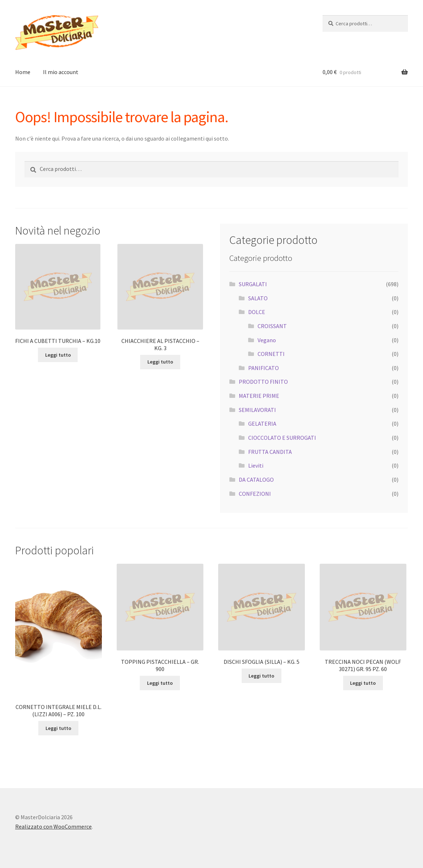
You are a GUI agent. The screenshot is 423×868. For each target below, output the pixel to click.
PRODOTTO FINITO (263, 382)
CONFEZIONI (255, 494)
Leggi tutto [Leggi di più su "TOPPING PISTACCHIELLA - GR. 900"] (160, 683)
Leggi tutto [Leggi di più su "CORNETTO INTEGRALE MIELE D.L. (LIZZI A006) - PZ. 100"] (58, 728)
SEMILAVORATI (257, 410)
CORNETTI (271, 354)
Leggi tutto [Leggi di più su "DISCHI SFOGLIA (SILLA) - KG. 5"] (261, 676)
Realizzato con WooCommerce (53, 826)
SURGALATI (253, 284)
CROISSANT (272, 326)
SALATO (258, 298)
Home (23, 72)
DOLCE (257, 312)
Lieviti (256, 465)
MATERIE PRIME (259, 396)
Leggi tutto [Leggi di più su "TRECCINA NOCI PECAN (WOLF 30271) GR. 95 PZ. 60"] (363, 683)
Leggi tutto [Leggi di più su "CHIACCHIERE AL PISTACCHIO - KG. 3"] (160, 362)
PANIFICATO (264, 368)
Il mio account (61, 72)
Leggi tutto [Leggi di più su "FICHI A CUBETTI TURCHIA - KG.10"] (58, 355)
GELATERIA (262, 424)
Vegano (267, 340)
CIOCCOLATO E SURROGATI (282, 438)
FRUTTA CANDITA (270, 452)
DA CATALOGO (256, 480)
